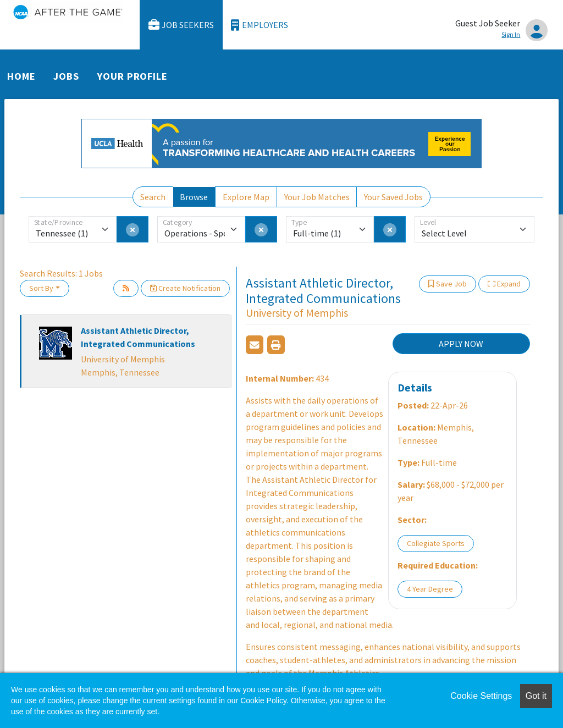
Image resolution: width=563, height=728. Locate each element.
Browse (194, 197)
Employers (260, 25)
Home (21, 76)
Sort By (41, 288)
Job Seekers (181, 25)
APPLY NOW (461, 344)
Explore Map (246, 197)
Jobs (66, 76)
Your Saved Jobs (393, 197)
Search (153, 197)
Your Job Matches (317, 197)
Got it (536, 696)
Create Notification (185, 288)
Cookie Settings (481, 696)
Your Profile (133, 76)
